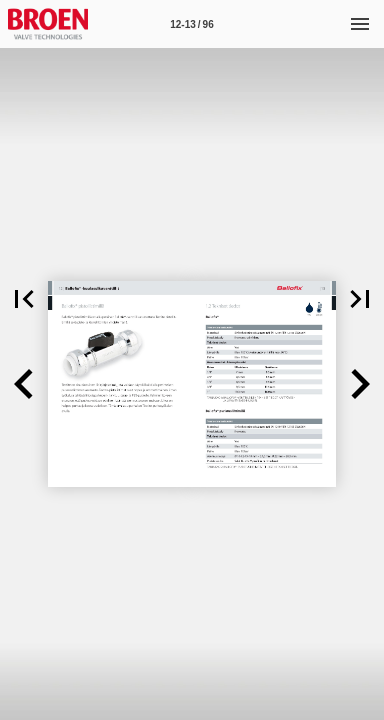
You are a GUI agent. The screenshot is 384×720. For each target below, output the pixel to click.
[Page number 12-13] (192, 24)
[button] (24, 299)
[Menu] (360, 24)
